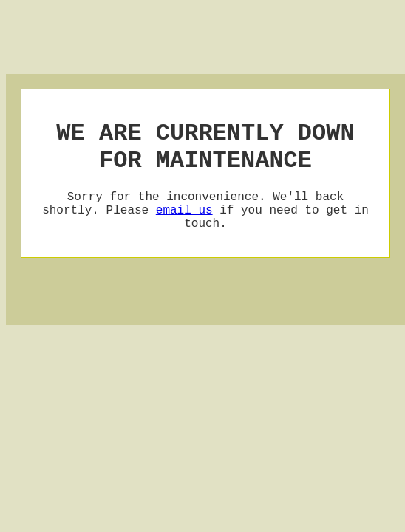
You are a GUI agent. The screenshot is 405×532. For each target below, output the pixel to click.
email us (184, 224)
